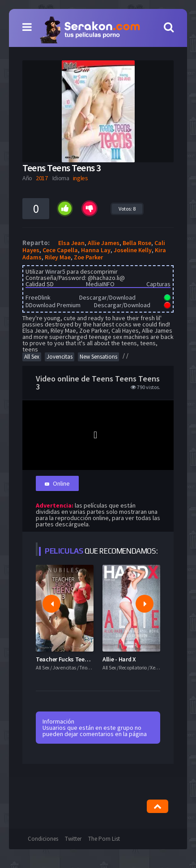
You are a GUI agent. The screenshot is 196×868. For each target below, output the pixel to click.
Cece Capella (60, 250)
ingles (81, 178)
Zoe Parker (88, 257)
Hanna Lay (96, 250)
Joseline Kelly (133, 250)
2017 (42, 178)
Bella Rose (137, 243)
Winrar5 (55, 271)
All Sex (32, 357)
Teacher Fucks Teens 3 (66, 659)
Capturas (158, 284)
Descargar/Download (107, 297)
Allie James (104, 243)
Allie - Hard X (119, 659)
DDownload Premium (53, 305)
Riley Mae (58, 257)
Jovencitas (60, 357)
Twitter (73, 839)
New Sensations (98, 357)
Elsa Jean (71, 243)
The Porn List (104, 839)
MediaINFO (100, 284)
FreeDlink (38, 297)
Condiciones (43, 839)
